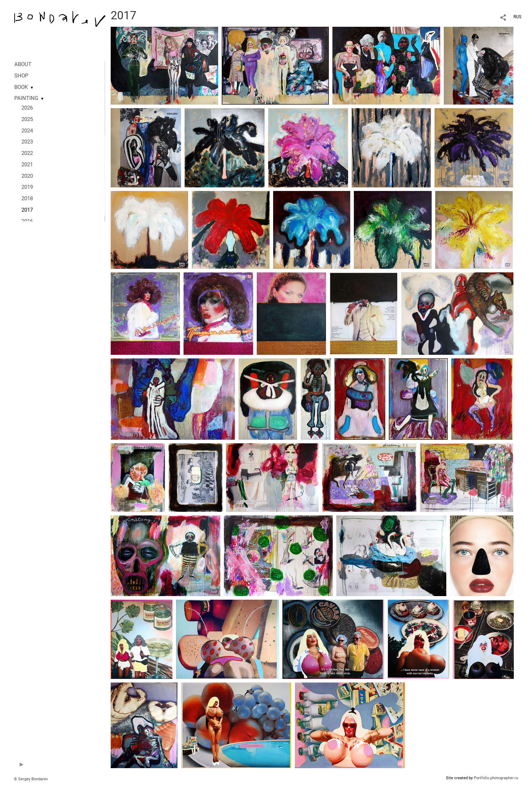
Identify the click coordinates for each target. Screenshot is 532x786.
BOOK (21, 87)
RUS (517, 17)
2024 (27, 131)
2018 (27, 198)
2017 (27, 210)
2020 (27, 176)
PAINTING (26, 98)
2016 (27, 221)
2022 (27, 153)
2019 (27, 187)
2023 (27, 142)
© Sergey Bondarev (31, 779)
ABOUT (23, 64)
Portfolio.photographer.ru (496, 778)
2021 (27, 165)
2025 (27, 119)
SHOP (21, 76)
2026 (27, 108)
